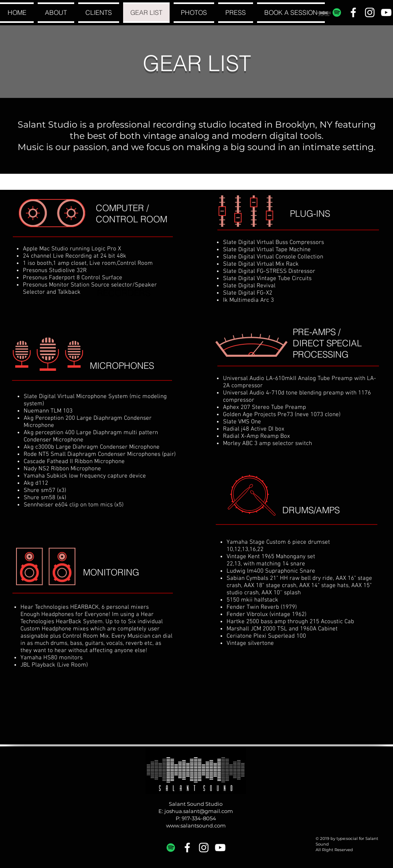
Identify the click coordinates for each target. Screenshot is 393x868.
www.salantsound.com (196, 825)
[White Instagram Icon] (370, 12)
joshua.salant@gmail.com (199, 811)
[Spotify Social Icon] (337, 12)
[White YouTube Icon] (386, 12)
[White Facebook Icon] (353, 12)
